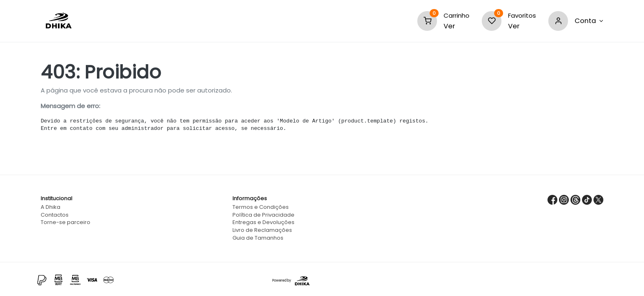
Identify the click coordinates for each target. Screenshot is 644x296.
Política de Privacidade (263, 215)
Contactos (55, 215)
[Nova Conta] (589, 21)
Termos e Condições (261, 207)
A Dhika (51, 207)
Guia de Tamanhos (258, 238)
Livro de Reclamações (262, 230)
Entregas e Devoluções (263, 222)
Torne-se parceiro (66, 222)
